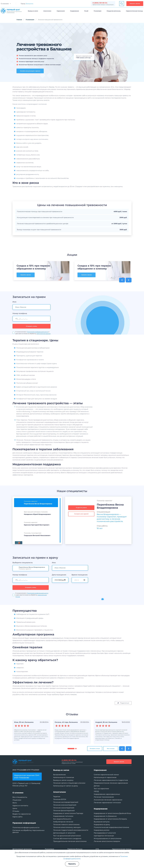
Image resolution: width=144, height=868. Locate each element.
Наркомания (61, 11)
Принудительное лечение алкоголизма (70, 841)
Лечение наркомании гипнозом (107, 803)
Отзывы (16, 811)
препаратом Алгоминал (104, 836)
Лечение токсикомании (104, 797)
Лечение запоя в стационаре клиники (69, 783)
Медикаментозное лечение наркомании (111, 783)
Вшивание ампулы (102, 822)
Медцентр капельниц (114, 11)
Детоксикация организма (22, 849)
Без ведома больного (62, 819)
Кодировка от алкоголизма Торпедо (68, 813)
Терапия (57, 797)
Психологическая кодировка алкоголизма (111, 827)
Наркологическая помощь (134, 11)
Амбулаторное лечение (63, 822)
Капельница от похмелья (64, 777)
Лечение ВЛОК (60, 799)
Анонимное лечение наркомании (108, 800)
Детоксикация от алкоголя (64, 833)
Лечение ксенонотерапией (65, 805)
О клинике (5, 4)
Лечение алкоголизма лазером (107, 841)
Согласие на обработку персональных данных (28, 831)
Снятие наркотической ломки (106, 775)
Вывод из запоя (33, 11)
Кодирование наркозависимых (107, 794)
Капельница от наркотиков (105, 777)
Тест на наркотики (101, 789)
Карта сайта (17, 817)
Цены (15, 808)
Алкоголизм (47, 11)
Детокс (97, 786)
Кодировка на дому (102, 825)
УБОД (96, 791)
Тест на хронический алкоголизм (67, 836)
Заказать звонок (135, 4)
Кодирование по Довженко (105, 816)
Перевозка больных (75, 849)
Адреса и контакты (20, 806)
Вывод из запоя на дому (63, 780)
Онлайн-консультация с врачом (30, 71)
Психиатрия (97, 11)
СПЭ (97, 849)
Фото (15, 803)
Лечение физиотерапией (64, 811)
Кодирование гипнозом (63, 816)
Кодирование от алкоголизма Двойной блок (112, 813)
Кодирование (75, 11)
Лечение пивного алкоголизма (66, 825)
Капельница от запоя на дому (66, 786)
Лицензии (17, 800)
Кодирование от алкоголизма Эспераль (110, 819)
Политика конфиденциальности (26, 828)
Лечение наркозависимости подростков (111, 780)
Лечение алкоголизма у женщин (67, 827)
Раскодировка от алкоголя (105, 833)
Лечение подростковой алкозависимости (71, 830)
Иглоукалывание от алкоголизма (108, 839)
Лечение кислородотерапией (66, 802)
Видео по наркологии (22, 814)
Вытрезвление (59, 775)
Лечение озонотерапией (64, 808)
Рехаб (86, 11)
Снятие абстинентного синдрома (67, 839)
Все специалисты (20, 797)
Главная (19, 20)
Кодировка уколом (102, 830)
